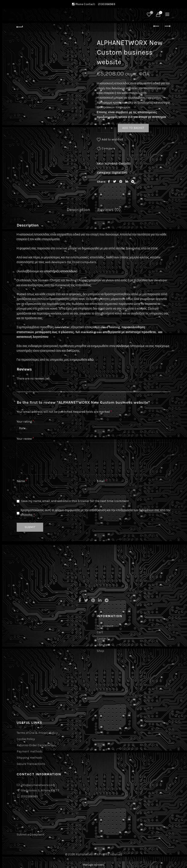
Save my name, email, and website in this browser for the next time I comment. (75, 501)
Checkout (104, 645)
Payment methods (30, 751)
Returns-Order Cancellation (36, 745)
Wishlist (151, 13)
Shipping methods (29, 758)
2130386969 (107, 4)
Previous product (157, 26)
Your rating (25, 421)
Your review (25, 438)
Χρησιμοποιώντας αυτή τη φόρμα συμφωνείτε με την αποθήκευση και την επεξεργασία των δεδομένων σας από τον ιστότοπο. (96, 513)
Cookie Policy (26, 739)
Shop (100, 651)
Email (102, 481)
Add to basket (133, 128)
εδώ (91, 360)
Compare (108, 148)
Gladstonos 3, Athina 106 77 (40, 790)
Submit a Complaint (31, 835)
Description (78, 210)
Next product (167, 26)
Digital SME (120, 173)
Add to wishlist (112, 139)
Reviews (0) (109, 210)
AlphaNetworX (86, 854)
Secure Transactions (31, 764)
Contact (103, 638)
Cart (100, 632)
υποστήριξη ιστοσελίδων (60, 271)
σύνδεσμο (123, 346)
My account (105, 626)
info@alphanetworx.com (38, 785)
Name (22, 481)
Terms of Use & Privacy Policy (37, 733)
